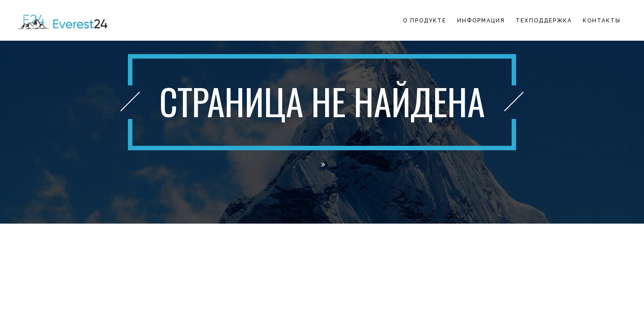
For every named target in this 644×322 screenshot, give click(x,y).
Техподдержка (544, 21)
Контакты (602, 21)
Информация (481, 21)
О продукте (425, 21)
